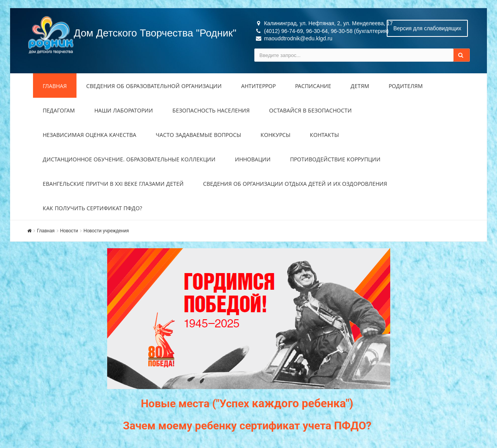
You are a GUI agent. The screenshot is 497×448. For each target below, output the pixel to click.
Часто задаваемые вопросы (198, 135)
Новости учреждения (106, 231)
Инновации (253, 159)
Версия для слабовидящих (427, 28)
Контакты (324, 135)
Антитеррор (258, 86)
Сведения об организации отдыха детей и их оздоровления (295, 184)
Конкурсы (275, 135)
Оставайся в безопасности (310, 110)
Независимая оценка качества (89, 135)
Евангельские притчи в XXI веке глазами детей (113, 184)
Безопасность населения (211, 110)
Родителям (406, 86)
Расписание (313, 86)
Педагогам (59, 110)
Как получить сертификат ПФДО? (92, 208)
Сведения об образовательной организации (154, 86)
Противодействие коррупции (335, 159)
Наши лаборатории (124, 110)
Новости (69, 231)
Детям (360, 86)
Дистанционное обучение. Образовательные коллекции (129, 159)
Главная (55, 86)
